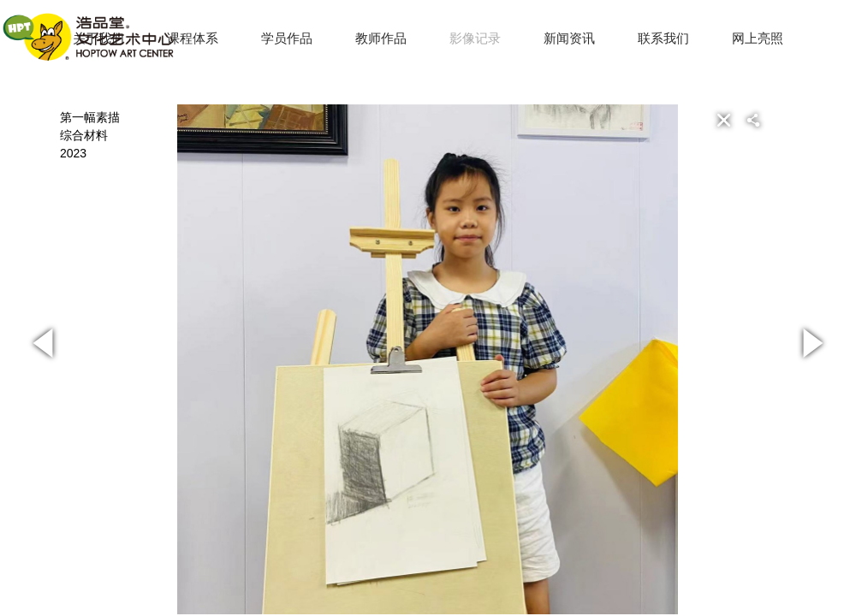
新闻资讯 (569, 38)
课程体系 (193, 38)
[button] (781, 120)
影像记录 (475, 38)
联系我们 (663, 38)
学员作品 (287, 38)
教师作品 (381, 38)
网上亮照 (758, 38)
